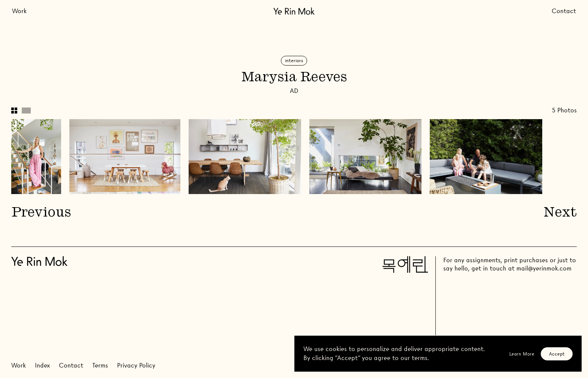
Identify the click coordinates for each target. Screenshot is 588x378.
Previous (41, 213)
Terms (100, 365)
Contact (564, 11)
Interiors (294, 61)
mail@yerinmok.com (544, 268)
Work (19, 11)
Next (560, 213)
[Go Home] (294, 11)
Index (42, 365)
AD (294, 91)
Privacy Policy (136, 365)
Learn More (522, 354)
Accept (557, 354)
